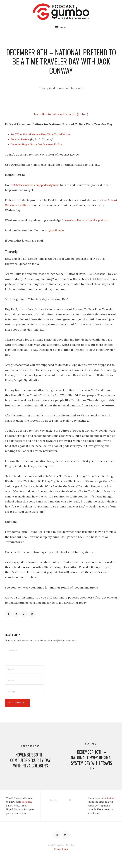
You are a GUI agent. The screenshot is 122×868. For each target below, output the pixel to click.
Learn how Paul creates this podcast (88, 221)
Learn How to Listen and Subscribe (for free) (61, 115)
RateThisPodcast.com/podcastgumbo (39, 186)
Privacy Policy (61, 857)
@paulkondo (57, 231)
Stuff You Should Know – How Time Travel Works (44, 135)
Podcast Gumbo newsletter (23, 206)
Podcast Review (21, 140)
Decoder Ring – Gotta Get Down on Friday (39, 145)
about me (27, 809)
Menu (61, 28)
